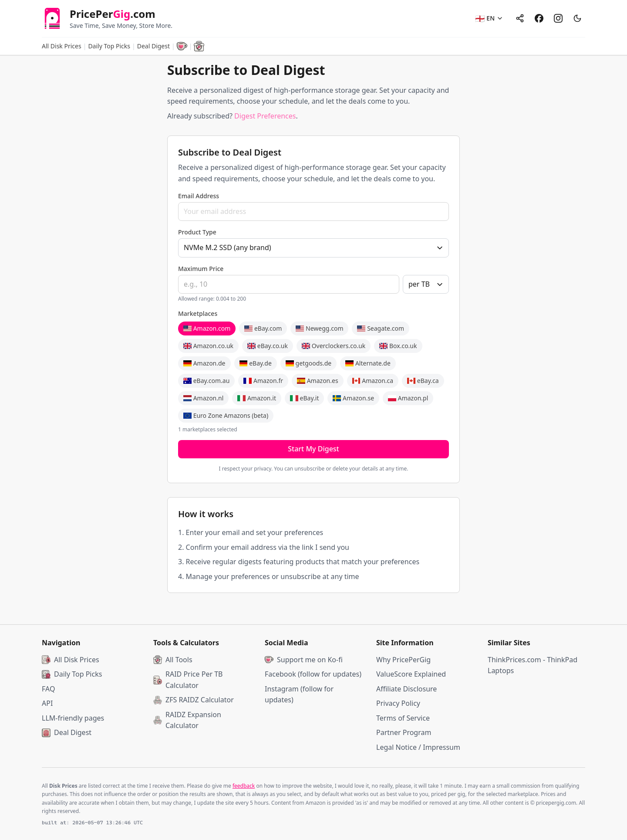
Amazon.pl (408, 398)
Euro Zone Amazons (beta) (226, 415)
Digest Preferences (265, 116)
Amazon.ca (373, 381)
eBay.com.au (206, 381)
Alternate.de (368, 363)
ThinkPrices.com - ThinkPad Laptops (533, 665)
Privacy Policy (398, 703)
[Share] (520, 18)
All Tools (173, 660)
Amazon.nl (203, 398)
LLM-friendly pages (73, 718)
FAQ (48, 689)
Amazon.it (257, 398)
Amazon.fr (263, 381)
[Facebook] (539, 18)
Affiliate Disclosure (406, 689)
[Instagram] (558, 18)
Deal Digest (67, 732)
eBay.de (256, 363)
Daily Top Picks (109, 46)
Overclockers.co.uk (334, 346)
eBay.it (305, 398)
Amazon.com (207, 328)
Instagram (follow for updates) (299, 694)
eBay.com (263, 328)
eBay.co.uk (268, 346)
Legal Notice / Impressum (418, 747)
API (47, 703)
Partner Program (404, 732)
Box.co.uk (398, 346)
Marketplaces (198, 313)
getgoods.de (308, 363)
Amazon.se (353, 398)
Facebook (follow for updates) (313, 674)
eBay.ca (423, 381)
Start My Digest (313, 449)
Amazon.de (204, 363)
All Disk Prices (62, 46)
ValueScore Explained (411, 674)
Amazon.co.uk (208, 346)
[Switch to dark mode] (577, 18)
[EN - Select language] (489, 18)
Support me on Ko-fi (304, 660)
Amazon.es (318, 381)
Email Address (199, 196)
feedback (244, 786)
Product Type (197, 232)
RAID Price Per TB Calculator (188, 680)
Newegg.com (319, 328)
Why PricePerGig (403, 660)
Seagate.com (381, 328)
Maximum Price (201, 269)
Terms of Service (403, 718)
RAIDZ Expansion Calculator (187, 720)
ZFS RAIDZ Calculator (194, 700)
